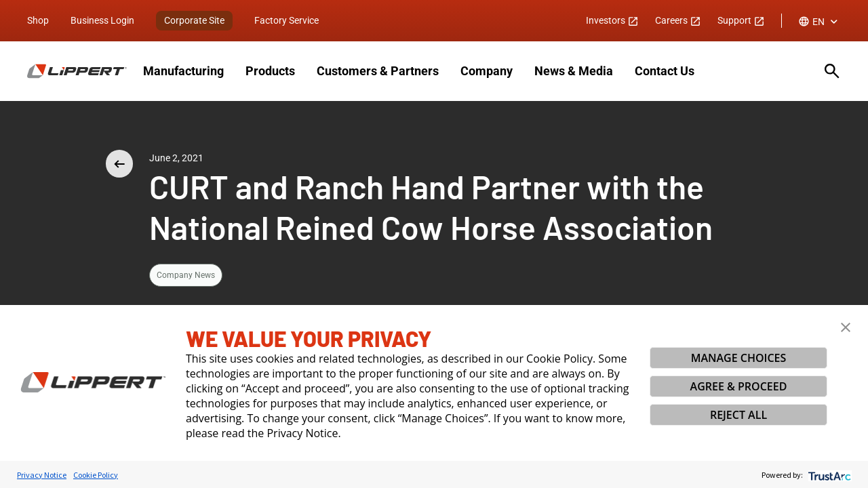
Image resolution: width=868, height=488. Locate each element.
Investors (612, 20)
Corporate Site (194, 20)
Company (487, 71)
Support (741, 20)
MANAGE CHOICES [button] (739, 358)
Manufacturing (183, 71)
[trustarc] (828, 475)
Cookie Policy (96, 475)
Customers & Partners (378, 71)
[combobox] (820, 22)
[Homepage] (77, 71)
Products (270, 71)
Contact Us (665, 71)
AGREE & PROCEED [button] (739, 386)
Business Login (102, 20)
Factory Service (287, 20)
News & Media (574, 71)
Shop (38, 20)
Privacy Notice (42, 475)
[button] (846, 327)
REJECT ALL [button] (738, 415)
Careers (678, 20)
